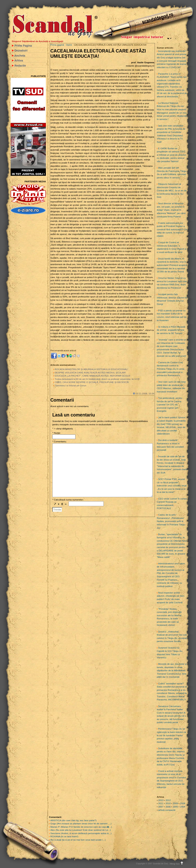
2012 (168, 800)
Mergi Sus (177, 864)
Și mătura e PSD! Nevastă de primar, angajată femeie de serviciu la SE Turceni (171, 330)
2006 (168, 807)
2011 (161, 803)
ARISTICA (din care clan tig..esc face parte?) (73, 820)
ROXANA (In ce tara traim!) (64, 836)
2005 (175, 807)
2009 (175, 803)
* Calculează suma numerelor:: (68, 500)
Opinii (69, 45)
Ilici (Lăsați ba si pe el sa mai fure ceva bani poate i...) (78, 840)
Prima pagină (57, 45)
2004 (183, 807)
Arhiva (19, 61)
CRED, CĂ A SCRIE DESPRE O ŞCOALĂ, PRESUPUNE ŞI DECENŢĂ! (92, 382)
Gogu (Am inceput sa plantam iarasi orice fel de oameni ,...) (81, 824)
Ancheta (20, 56)
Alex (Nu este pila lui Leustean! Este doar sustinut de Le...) (81, 830)
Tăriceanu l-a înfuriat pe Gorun (70, 386)
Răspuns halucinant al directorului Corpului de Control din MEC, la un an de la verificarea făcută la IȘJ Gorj (172, 191)
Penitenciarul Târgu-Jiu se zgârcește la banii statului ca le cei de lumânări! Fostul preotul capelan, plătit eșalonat (171, 735)
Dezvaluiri (21, 51)
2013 (161, 800)
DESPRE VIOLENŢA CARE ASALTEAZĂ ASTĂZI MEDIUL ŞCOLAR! (90, 373)
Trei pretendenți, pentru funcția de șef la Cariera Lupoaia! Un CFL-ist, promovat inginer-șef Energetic (170, 405)
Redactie (20, 66)
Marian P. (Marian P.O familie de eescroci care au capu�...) (81, 827)
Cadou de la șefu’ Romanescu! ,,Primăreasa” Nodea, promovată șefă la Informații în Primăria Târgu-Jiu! (171, 521)
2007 (161, 807)
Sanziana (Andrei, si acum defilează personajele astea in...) (81, 833)
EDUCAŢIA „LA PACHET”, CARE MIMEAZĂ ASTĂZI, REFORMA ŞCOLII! (93, 376)
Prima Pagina (23, 46)
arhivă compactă (167, 810)
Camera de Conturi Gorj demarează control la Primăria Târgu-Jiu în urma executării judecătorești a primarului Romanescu (171, 369)
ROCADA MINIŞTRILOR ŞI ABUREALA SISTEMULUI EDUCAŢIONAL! (91, 369)
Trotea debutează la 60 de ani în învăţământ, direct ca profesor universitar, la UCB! (97, 379)
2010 (168, 803)
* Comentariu (59, 442)
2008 (183, 803)
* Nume (56, 433)
